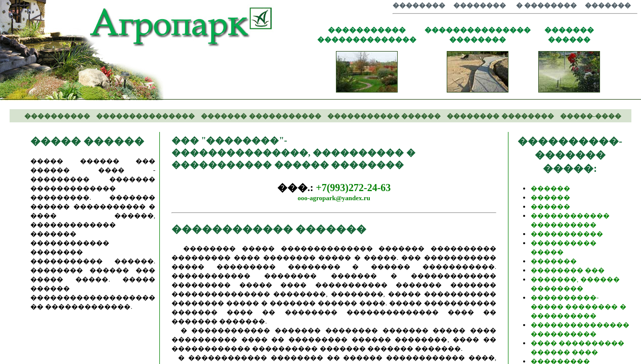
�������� (419, 5)
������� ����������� (261, 116)
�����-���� (591, 116)
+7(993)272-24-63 (353, 188)
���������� (57, 116)
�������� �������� (500, 116)
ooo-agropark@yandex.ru (334, 198)
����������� (567, 234)
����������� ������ (384, 116)
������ (550, 188)
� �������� (546, 5)
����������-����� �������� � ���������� (579, 307)
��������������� (145, 116)
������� (608, 5)
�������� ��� (568, 270)
